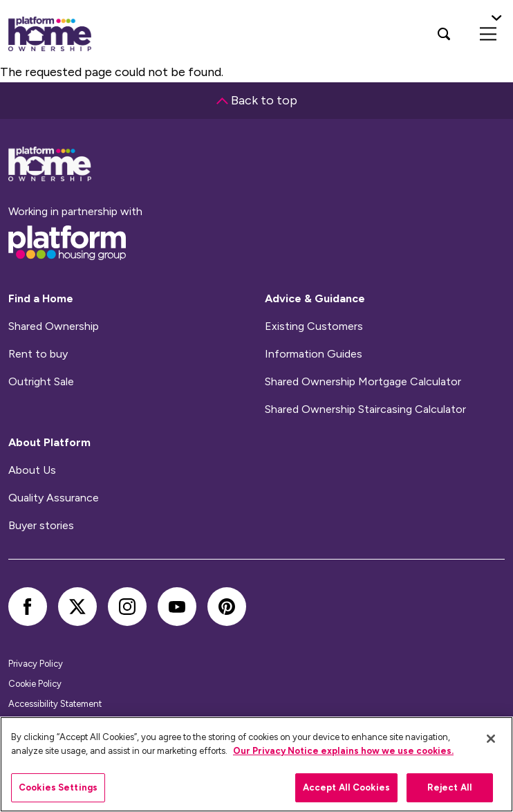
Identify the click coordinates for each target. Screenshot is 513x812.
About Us (32, 470)
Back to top (257, 100)
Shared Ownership (54, 326)
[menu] (488, 34)
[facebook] (28, 607)
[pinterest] (227, 607)
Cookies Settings (58, 787)
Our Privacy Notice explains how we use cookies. (343, 751)
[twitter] (77, 607)
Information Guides (314, 354)
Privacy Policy (36, 664)
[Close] (491, 739)
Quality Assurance (54, 498)
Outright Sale (41, 382)
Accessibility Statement (55, 704)
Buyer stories (41, 526)
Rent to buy (38, 354)
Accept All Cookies (346, 787)
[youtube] (177, 607)
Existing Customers (314, 326)
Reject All (450, 787)
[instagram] (127, 607)
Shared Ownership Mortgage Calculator (363, 382)
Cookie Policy (35, 684)
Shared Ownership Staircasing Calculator (365, 409)
